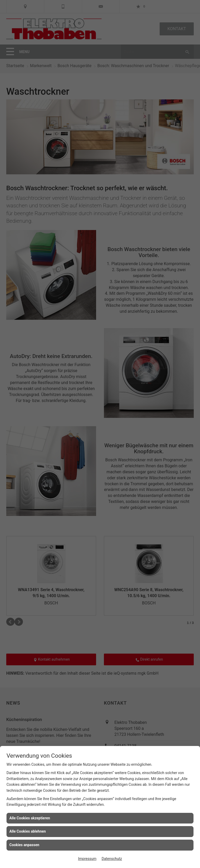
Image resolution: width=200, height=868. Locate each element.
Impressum (87, 859)
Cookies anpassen (24, 845)
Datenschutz (112, 859)
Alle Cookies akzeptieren (30, 818)
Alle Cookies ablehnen (28, 831)
